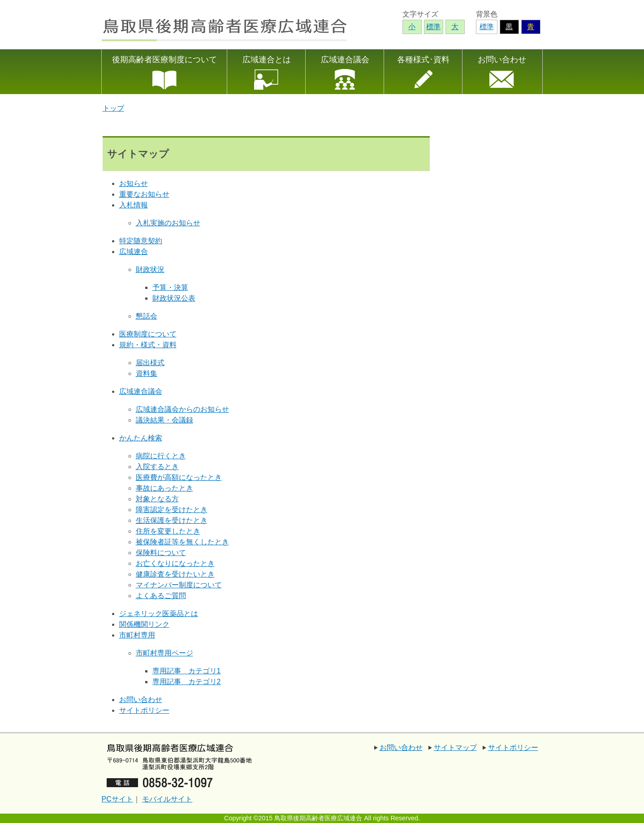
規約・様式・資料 (148, 345)
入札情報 (134, 205)
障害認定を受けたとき (172, 510)
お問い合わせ (502, 60)
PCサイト (117, 799)
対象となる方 (157, 499)
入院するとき (157, 467)
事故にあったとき (164, 488)
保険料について (161, 553)
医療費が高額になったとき (179, 477)
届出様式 (150, 363)
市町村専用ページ (164, 653)
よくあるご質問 (161, 596)
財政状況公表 (174, 298)
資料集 (147, 373)
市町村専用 (137, 635)
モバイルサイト (167, 799)
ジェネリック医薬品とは (159, 614)
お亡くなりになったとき (175, 563)
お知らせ (134, 183)
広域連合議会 (345, 60)
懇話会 (147, 316)
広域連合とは (267, 60)
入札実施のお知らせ (168, 223)
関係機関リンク (144, 624)
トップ (113, 108)
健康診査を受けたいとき (175, 574)
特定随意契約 (141, 241)
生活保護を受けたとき (172, 520)
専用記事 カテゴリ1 (187, 671)
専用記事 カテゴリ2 (187, 682)
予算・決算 (170, 287)
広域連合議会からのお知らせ (182, 409)
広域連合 (134, 252)
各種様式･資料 (423, 60)
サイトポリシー (144, 710)
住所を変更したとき (168, 531)
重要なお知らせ (144, 194)
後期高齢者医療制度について (164, 60)
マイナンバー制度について (179, 585)
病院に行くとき (161, 456)
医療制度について (148, 334)
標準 (487, 27)
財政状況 (150, 269)
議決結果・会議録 (164, 420)
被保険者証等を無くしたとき (182, 542)
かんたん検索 (141, 438)
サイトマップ (455, 748)
